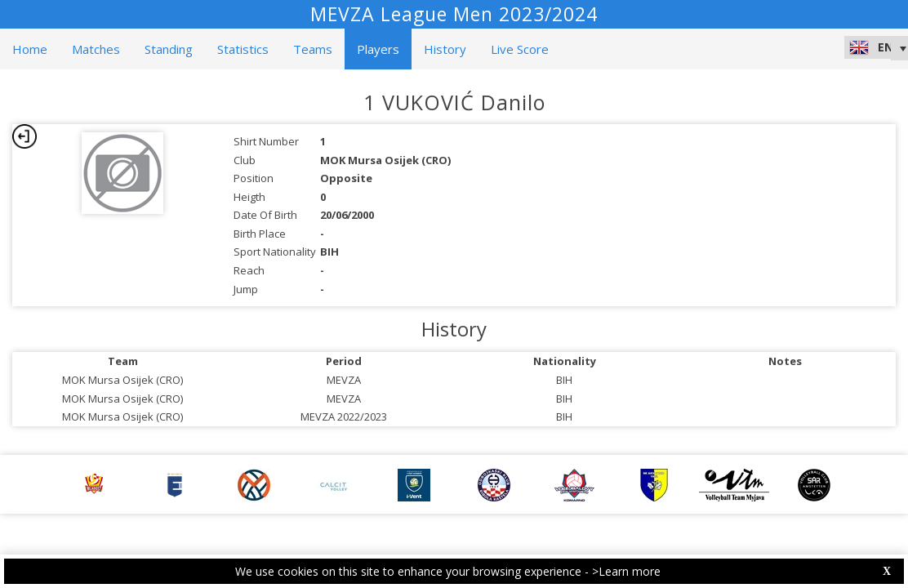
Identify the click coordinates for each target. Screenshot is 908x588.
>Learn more (626, 571)
